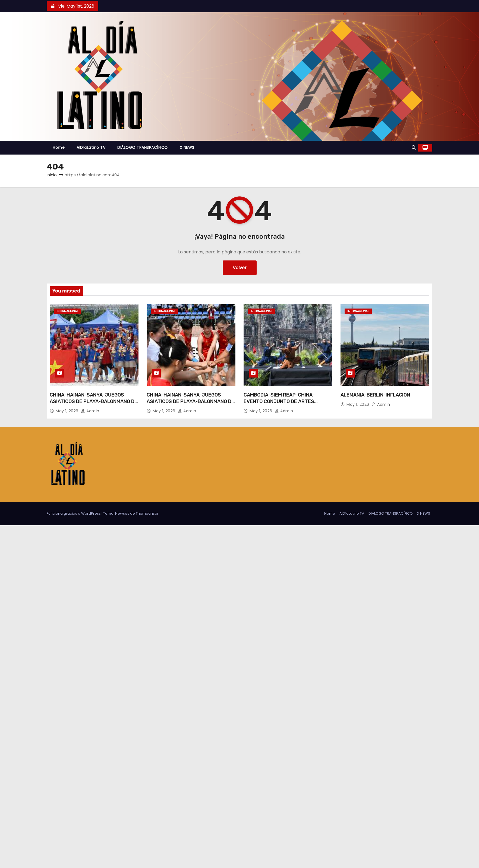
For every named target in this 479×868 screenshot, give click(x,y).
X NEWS (187, 147)
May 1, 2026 (68, 411)
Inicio (52, 175)
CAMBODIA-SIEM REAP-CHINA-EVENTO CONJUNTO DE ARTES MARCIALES (279, 401)
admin (90, 411)
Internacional (67, 311)
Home (59, 147)
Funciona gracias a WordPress (74, 513)
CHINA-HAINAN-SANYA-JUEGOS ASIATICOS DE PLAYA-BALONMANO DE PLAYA (94, 401)
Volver (240, 268)
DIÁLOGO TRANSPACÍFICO (143, 147)
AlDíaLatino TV (91, 147)
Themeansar (147, 513)
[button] (414, 148)
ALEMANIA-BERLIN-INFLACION (375, 395)
